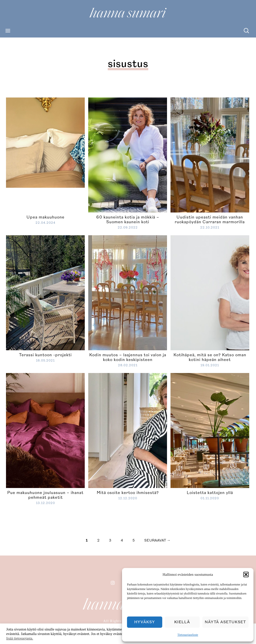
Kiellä (182, 622)
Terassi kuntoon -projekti (45, 355)
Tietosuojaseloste (188, 635)
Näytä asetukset (225, 622)
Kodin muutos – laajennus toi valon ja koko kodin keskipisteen (128, 357)
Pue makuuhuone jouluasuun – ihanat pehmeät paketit (45, 495)
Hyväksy (145, 622)
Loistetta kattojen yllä (210, 493)
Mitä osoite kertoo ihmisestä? (128, 493)
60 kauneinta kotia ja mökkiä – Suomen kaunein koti (128, 220)
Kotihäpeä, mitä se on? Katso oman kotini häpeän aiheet (210, 357)
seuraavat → (157, 540)
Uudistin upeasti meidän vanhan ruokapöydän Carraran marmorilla (210, 220)
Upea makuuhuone (45, 217)
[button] (246, 574)
